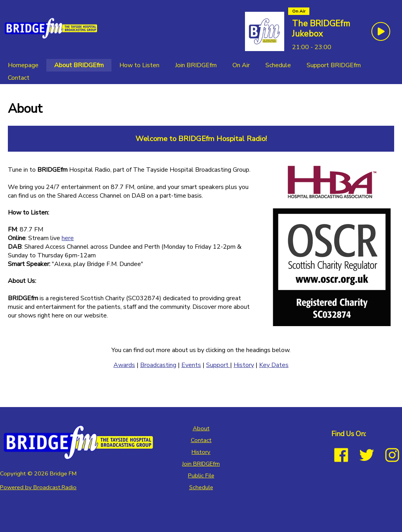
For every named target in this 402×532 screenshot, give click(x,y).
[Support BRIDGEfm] (334, 65)
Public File (201, 475)
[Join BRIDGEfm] (196, 65)
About (201, 428)
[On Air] (241, 65)
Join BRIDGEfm (201, 464)
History (244, 365)
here (68, 238)
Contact (201, 440)
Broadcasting (158, 365)
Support (218, 365)
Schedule (201, 487)
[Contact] (19, 78)
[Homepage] (23, 65)
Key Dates (274, 365)
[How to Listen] (139, 65)
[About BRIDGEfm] (79, 65)
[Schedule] (278, 65)
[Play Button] (381, 31)
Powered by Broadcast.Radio (38, 487)
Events (191, 365)
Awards (124, 365)
